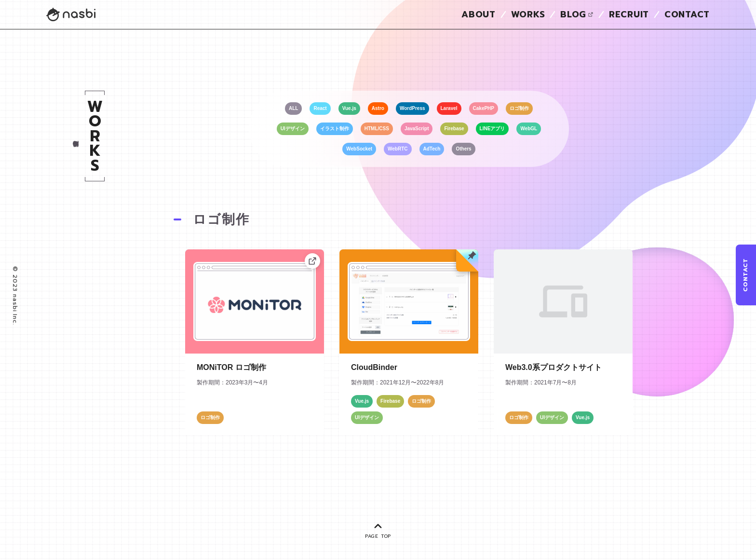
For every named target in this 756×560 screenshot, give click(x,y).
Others (463, 149)
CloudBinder (374, 367)
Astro (378, 108)
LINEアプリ (493, 129)
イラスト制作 (335, 129)
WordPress (412, 108)
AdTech (432, 149)
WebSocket (359, 149)
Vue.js (349, 108)
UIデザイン (293, 129)
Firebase (454, 129)
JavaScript (417, 129)
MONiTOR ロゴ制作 (231, 367)
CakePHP (484, 108)
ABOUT (479, 14)
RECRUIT (629, 14)
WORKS (528, 14)
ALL (293, 108)
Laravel (449, 108)
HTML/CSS (377, 129)
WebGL (529, 129)
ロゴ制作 (519, 108)
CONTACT (687, 14)
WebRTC (398, 149)
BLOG (577, 14)
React (320, 108)
